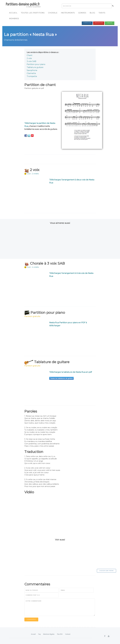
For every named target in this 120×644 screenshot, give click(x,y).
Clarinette (31, 73)
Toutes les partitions (33, 13)
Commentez (31, 619)
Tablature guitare (35, 67)
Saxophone (32, 70)
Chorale (53, 13)
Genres (82, 13)
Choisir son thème (106, 571)
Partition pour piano (36, 64)
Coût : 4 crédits (33, 267)
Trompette (32, 76)
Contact (68, 634)
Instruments (68, 13)
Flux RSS (60, 634)
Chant (30, 55)
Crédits (110, 23)
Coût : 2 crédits (33, 174)
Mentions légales (49, 634)
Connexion (87, 23)
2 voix (29, 58)
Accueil (13, 13)
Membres (14, 19)
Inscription (99, 23)
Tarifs (102, 13)
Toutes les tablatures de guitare (61, 378)
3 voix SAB (31, 61)
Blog (92, 13)
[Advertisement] (41, 106)
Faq (39, 634)
